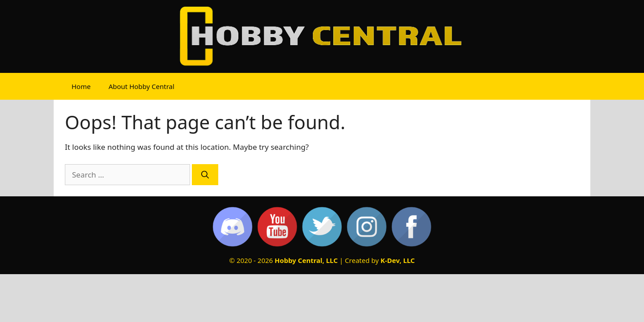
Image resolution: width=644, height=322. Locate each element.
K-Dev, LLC (398, 260)
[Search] (205, 175)
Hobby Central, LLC (306, 260)
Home (81, 86)
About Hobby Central (142, 86)
